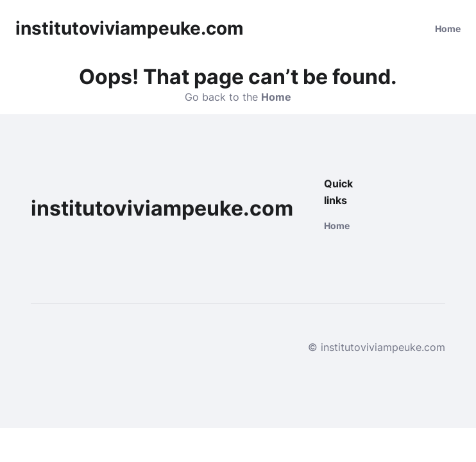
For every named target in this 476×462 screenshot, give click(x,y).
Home (448, 29)
